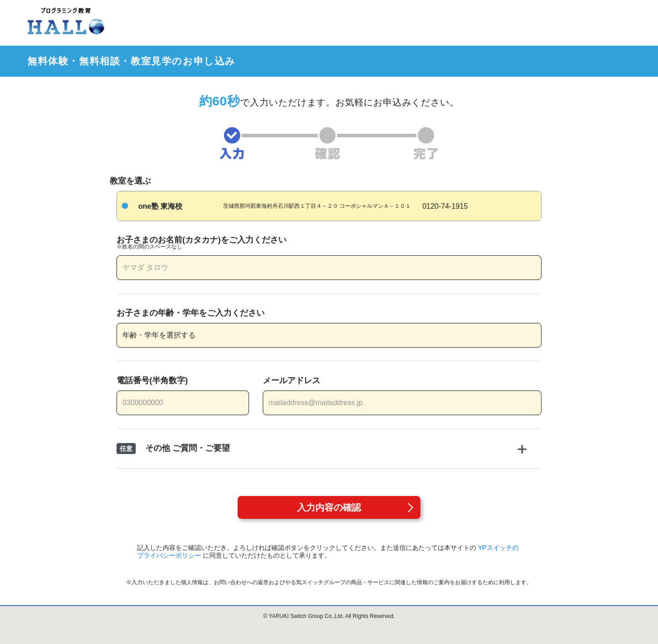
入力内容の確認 (329, 507)
